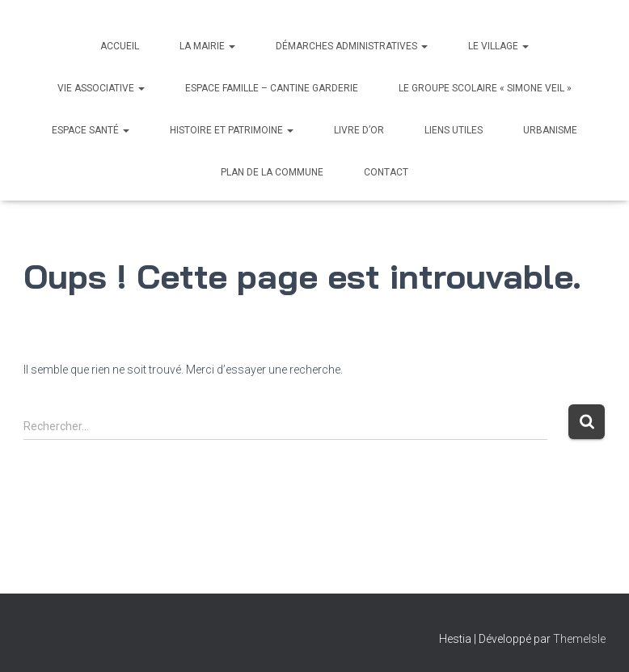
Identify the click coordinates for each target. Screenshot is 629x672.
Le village (498, 46)
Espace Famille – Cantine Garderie (272, 88)
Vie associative (101, 88)
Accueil (120, 46)
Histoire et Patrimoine (232, 130)
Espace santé (91, 130)
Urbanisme (550, 130)
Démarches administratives (352, 46)
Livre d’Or (359, 130)
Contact (386, 172)
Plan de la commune (272, 172)
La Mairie (207, 46)
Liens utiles (454, 130)
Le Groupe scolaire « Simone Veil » (485, 88)
